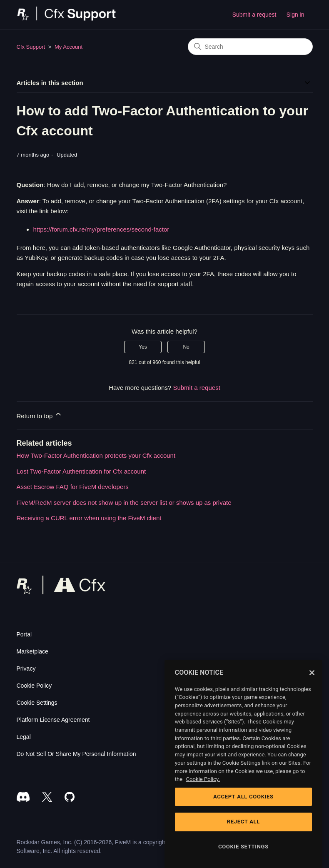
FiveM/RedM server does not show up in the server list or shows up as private (124, 503)
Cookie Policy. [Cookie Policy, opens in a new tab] (203, 779)
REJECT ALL (243, 822)
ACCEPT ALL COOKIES (243, 797)
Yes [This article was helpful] (143, 347)
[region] (243, 764)
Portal (24, 634)
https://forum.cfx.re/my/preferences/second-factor (101, 229)
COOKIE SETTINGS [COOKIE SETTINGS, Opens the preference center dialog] (243, 847)
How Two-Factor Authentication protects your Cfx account (96, 455)
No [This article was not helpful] (186, 347)
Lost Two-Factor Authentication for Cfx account (81, 471)
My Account (69, 47)
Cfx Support (31, 47)
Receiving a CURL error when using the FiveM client (89, 518)
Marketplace (32, 651)
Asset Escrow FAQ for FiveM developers (73, 487)
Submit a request (254, 15)
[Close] (312, 673)
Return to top (40, 415)
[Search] (250, 47)
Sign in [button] (295, 15)
